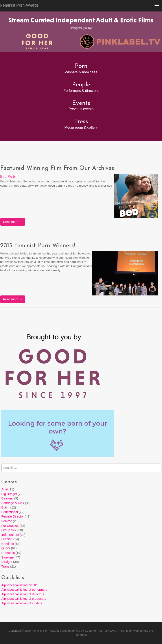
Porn (81, 66)
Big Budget (9, 494)
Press (81, 122)
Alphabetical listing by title (19, 585)
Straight (7, 562)
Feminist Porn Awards (46, 631)
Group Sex (9, 530)
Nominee (8, 544)
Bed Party (8, 177)
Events (81, 103)
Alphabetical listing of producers (24, 599)
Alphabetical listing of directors (23, 594)
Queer (6, 548)
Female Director (13, 516)
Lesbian (7, 539)
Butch (5, 507)
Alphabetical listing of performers (24, 590)
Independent (10, 535)
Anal (5, 489)
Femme (7, 521)
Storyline (7, 557)
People (81, 85)
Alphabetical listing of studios (22, 603)
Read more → (13, 222)
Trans (5, 566)
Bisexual (7, 498)
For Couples (10, 526)
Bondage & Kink (13, 503)
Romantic (8, 553)
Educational (10, 512)
